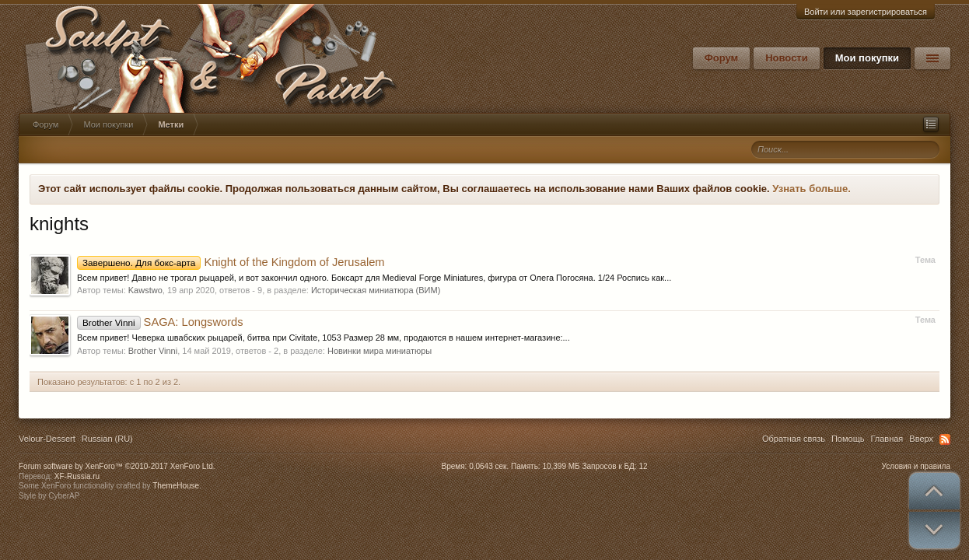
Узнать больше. (812, 189)
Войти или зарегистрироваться (866, 12)
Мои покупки (867, 58)
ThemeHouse (176, 486)
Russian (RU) (107, 439)
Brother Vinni (153, 351)
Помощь (848, 439)
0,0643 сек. (489, 466)
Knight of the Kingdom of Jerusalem (231, 262)
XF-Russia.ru (77, 476)
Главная (887, 439)
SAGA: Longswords (160, 322)
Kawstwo (145, 290)
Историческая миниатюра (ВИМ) (376, 290)
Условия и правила (916, 466)
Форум (721, 58)
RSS (945, 439)
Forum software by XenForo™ (117, 466)
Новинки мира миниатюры (380, 351)
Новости (787, 58)
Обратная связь (794, 439)
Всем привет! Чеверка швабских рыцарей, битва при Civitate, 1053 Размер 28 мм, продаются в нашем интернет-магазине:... (324, 338)
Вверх (921, 439)
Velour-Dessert (47, 439)
